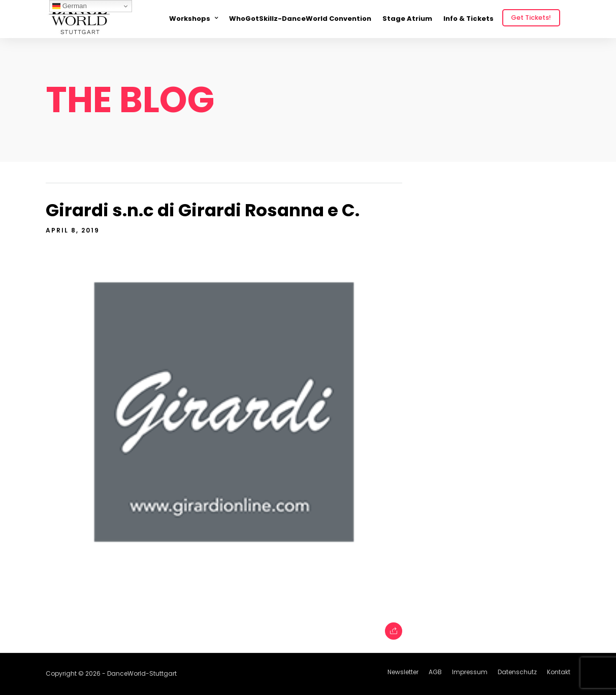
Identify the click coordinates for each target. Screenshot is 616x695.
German (70, 6)
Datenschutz (517, 672)
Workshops (190, 19)
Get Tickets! (531, 18)
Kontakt (559, 672)
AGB (435, 672)
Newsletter (403, 672)
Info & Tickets (468, 19)
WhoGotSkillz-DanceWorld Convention (300, 19)
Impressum (470, 672)
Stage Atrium (407, 19)
